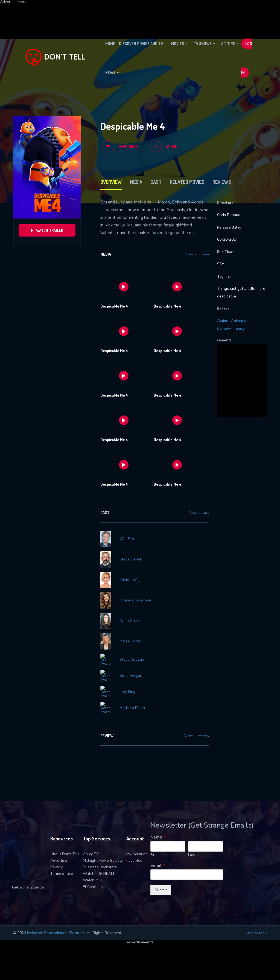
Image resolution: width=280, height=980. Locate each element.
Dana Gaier (129, 621)
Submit (161, 887)
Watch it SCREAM (98, 870)
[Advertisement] (133, 16)
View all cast (199, 513)
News (110, 73)
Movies (178, 44)
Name (158, 834)
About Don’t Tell (65, 851)
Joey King (127, 690)
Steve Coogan (132, 660)
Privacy (56, 864)
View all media (198, 254)
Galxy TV (91, 851)
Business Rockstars (100, 864)
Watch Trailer (47, 230)
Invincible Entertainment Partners (56, 930)
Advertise (59, 857)
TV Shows (203, 44)
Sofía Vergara (132, 675)
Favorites (134, 857)
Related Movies (187, 182)
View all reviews (197, 733)
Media (136, 182)
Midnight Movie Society (103, 857)
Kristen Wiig (130, 580)
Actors (228, 44)
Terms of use (62, 870)
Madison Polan (132, 705)
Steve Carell (130, 559)
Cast (156, 182)
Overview (111, 182)
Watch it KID (94, 877)
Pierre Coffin (130, 641)
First (154, 852)
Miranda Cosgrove (135, 600)
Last (192, 852)
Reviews (222, 182)
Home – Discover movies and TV (134, 44)
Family (239, 328)
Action (223, 321)
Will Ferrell (129, 539)
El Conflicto (93, 883)
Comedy (224, 328)
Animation (240, 321)
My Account (137, 851)
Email (157, 862)
